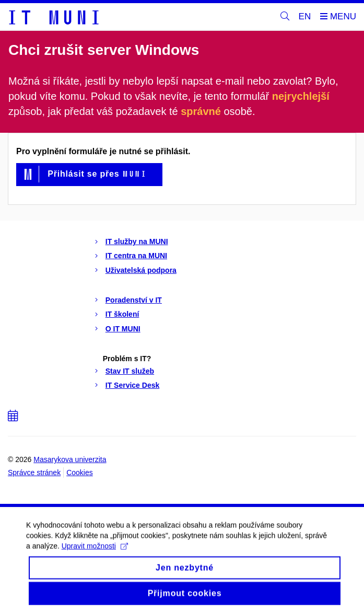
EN (305, 16)
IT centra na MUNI (136, 256)
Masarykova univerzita (70, 459)
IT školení (122, 314)
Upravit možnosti (95, 552)
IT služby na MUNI (137, 241)
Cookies (80, 472)
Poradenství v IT (134, 300)
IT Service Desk (133, 385)
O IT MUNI (123, 329)
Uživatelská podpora (141, 270)
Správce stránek (34, 472)
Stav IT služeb (130, 371)
